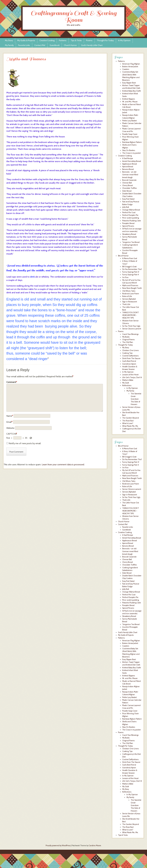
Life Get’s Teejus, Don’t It (132, 781)
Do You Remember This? (132, 269)
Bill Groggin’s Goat (129, 457)
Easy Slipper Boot (129, 83)
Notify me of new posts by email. (25, 443)
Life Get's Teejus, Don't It (132, 377)
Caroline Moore (95, 846)
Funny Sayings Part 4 (131, 275)
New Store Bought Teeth (132, 288)
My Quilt (126, 383)
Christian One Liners (130, 350)
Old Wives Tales (129, 291)
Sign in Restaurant (130, 302)
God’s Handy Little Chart (92, 45)
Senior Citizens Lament (132, 329)
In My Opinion (124, 40)
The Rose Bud (128, 421)
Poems (89, 40)
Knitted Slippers (129, 99)
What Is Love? (128, 423)
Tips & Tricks (76, 40)
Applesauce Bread (130, 164)
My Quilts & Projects (26, 40)
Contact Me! (40, 45)
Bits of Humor (123, 256)
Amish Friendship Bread (132, 161)
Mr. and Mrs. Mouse (130, 102)
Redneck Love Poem (131, 294)
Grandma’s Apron (129, 768)
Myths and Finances (130, 285)
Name (10, 416)
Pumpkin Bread (128, 223)
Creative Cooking (47, 40)
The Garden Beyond (131, 418)
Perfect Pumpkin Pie (130, 215)
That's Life (126, 304)
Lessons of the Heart (130, 375)
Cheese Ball (127, 183)
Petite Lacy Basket (129, 121)
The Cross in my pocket (131, 153)
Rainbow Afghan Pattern (132, 142)
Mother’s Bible (128, 784)
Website (10, 428)
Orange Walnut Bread (131, 210)
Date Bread (127, 191)
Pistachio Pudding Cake (132, 221)
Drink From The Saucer (131, 358)
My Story (9, 40)
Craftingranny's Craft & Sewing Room (74, 17)
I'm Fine (125, 277)
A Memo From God (130, 258)
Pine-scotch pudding (131, 218)
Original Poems (128, 340)
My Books (126, 337)
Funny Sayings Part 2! (131, 272)
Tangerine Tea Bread (131, 242)
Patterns (63, 40)
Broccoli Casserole (129, 180)
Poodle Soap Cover (130, 134)
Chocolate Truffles (129, 188)
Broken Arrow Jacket (130, 67)
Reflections (127, 385)
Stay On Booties (129, 150)
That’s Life (126, 500)
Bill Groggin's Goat (129, 267)
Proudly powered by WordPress (58, 846)
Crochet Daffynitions (130, 356)
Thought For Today (105, 40)
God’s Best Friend (129, 765)
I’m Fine (125, 468)
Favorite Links (24, 45)
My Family (9, 45)
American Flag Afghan (131, 64)
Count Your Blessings (130, 334)
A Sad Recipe (128, 158)
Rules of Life (127, 296)
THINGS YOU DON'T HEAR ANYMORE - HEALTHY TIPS (131, 315)
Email (9, 422)
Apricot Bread (128, 167)
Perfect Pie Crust (129, 212)
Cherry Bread (127, 185)
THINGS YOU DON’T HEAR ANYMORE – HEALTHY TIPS (131, 511)
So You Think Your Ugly (131, 326)
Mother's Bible (128, 380)
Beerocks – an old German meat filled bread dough (130, 551)
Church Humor (70, 45)
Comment (12, 382)
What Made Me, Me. (130, 426)
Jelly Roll (126, 207)
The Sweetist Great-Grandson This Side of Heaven (136, 399)
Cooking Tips (127, 353)
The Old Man (128, 342)
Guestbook (55, 45)
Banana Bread (128, 169)
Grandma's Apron (129, 364)
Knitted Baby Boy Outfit (132, 91)
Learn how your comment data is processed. (63, 464)
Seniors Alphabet (129, 299)
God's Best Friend (129, 361)
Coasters (126, 69)
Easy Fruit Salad (128, 199)
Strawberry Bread (129, 234)
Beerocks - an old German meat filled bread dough (130, 175)
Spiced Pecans (128, 226)
